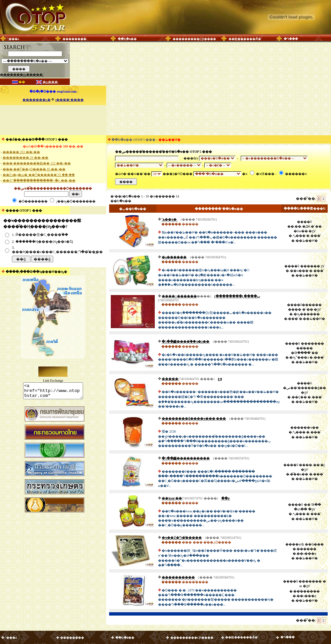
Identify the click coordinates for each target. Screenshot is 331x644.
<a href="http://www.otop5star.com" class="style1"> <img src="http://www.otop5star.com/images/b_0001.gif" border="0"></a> (53, 392)
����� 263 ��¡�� (21, 152)
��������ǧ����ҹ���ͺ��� (194, 419)
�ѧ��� (50, 82)
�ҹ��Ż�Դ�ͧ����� (182, 538)
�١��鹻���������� (186, 458)
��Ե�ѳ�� (127, 39)
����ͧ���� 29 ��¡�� (25, 158)
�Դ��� (291, 39)
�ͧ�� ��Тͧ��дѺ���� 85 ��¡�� (34, 169)
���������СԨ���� (194, 39)
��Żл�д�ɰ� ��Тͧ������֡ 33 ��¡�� (39, 175)
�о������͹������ (174, 257)
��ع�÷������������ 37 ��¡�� (39, 180)
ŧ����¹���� (69, 100)
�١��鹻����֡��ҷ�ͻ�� (186, 342)
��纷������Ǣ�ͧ (245, 39)
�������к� (37, 100)
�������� (74, 39)
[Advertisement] (53, 120)
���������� (178, 577)
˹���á (13, 39)
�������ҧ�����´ (22, 75)
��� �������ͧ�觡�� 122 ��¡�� (37, 163)
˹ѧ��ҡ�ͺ (169, 219)
